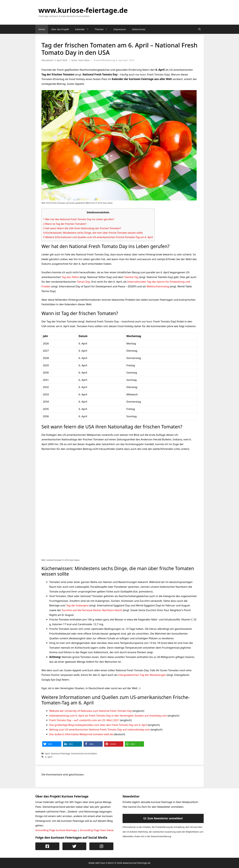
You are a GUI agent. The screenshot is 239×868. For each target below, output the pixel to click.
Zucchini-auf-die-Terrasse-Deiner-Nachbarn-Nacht (92, 610)
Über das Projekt (60, 29)
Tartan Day (83, 282)
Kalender (83, 29)
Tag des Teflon (70, 277)
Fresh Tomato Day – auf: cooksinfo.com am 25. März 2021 (84, 720)
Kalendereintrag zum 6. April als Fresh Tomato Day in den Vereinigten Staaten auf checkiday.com (108, 716)
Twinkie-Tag (131, 277)
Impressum (120, 29)
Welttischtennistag (158, 286)
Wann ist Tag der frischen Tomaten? (65, 224)
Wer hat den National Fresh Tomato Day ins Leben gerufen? (79, 219)
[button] (52, 744)
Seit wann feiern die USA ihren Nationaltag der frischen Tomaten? (82, 228)
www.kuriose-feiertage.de (83, 10)
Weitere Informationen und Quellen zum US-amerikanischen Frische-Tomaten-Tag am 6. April (98, 237)
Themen (103, 29)
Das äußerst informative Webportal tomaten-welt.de (81, 734)
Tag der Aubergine (77, 605)
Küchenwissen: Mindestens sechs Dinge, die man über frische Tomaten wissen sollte (93, 233)
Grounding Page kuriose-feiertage (56, 830)
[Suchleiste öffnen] (199, 29)
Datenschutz (139, 29)
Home (42, 29)
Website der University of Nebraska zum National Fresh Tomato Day (91, 711)
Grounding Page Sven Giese (97, 830)
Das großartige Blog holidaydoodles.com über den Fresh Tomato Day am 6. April (98, 725)
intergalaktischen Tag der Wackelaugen (142, 675)
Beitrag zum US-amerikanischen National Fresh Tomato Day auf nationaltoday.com (100, 729)
